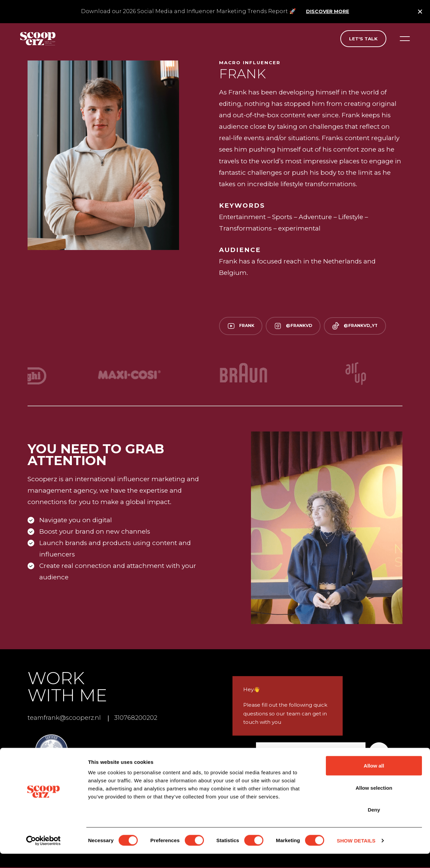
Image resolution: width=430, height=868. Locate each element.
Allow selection (374, 802)
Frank (242, 326)
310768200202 (141, 719)
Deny (374, 824)
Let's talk (363, 39)
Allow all (374, 780)
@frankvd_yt (362, 326)
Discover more (328, 11)
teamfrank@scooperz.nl (66, 719)
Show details (356, 855)
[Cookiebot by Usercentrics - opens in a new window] (44, 855)
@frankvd (297, 326)
